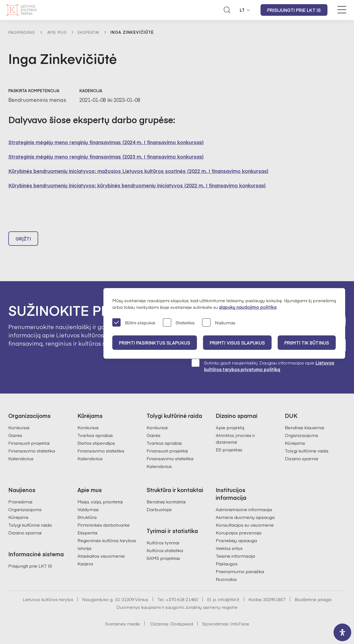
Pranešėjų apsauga (236, 540)
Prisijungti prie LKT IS (294, 10)
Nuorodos (226, 579)
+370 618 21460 (182, 599)
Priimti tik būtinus (307, 343)
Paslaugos (227, 563)
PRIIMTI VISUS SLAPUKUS (237, 343)
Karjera (85, 563)
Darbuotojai (159, 509)
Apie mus (57, 32)
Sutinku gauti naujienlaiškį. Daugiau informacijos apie (263, 366)
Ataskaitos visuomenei (101, 556)
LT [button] (242, 10)
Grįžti (23, 239)
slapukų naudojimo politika (248, 307)
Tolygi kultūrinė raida (307, 451)
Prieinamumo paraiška (240, 571)
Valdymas (88, 509)
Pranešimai (20, 501)
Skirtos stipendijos (96, 443)
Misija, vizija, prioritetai (100, 501)
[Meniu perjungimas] (342, 10)
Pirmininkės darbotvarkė (104, 525)
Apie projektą (230, 427)
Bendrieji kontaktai (166, 501)
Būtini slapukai (134, 323)
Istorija (84, 548)
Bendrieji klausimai (304, 427)
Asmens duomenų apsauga (245, 517)
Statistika (179, 323)
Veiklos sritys (229, 548)
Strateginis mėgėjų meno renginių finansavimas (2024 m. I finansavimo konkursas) (106, 142)
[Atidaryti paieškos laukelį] (227, 10)
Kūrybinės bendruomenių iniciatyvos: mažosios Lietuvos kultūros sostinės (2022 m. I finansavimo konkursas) (138, 171)
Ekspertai (88, 32)
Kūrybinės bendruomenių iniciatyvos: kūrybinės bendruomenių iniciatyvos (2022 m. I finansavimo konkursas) (137, 185)
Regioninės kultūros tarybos (107, 540)
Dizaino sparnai (301, 458)
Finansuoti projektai (29, 443)
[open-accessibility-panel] (342, 632)
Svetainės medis (123, 624)
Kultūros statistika (165, 550)
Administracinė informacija (244, 509)
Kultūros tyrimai (163, 542)
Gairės (15, 435)
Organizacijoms (301, 435)
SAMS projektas (163, 558)
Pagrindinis (22, 32)
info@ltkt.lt (229, 599)
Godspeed (182, 624)
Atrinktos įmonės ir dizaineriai (235, 438)
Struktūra (87, 517)
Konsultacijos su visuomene (245, 525)
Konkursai (19, 427)
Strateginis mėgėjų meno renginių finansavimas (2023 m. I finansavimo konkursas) (106, 157)
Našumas (219, 323)
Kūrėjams (295, 443)
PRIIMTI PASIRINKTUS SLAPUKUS (155, 343)
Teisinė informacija (235, 556)
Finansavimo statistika (32, 451)
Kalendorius (21, 458)
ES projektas (229, 449)
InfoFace (240, 624)
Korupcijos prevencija (239, 532)
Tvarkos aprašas (95, 435)
